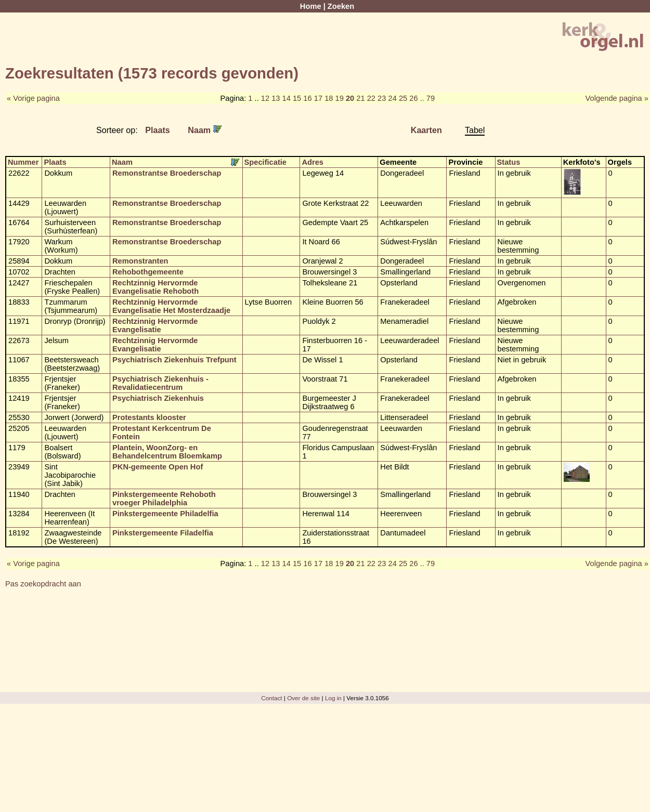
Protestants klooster (149, 417)
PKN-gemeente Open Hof (158, 467)
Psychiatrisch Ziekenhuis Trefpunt (174, 360)
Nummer (23, 162)
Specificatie (265, 162)
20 (350, 98)
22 (371, 98)
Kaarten (426, 130)
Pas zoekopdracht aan (43, 584)
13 (276, 98)
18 (329, 98)
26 (413, 98)
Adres (313, 162)
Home (311, 6)
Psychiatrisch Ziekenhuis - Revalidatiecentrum (160, 383)
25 (403, 98)
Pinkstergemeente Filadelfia (163, 533)
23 (382, 98)
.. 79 (428, 98)
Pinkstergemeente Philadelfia (165, 514)
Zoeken (341, 6)
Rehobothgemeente (148, 272)
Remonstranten (140, 261)
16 (307, 98)
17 (318, 98)
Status (509, 162)
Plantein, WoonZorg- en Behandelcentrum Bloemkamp (167, 452)
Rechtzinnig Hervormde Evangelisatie (155, 325)
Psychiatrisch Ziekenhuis (158, 398)
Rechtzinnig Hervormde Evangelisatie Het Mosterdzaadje (171, 306)
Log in (333, 698)
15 (297, 98)
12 (265, 98)
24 (392, 98)
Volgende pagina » (617, 98)
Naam (204, 130)
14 (287, 98)
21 (360, 98)
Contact (271, 698)
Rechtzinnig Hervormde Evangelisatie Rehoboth (155, 287)
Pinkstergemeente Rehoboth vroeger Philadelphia (164, 499)
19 (340, 98)
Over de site (303, 698)
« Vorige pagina (33, 98)
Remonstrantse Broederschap (167, 173)
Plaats (158, 130)
